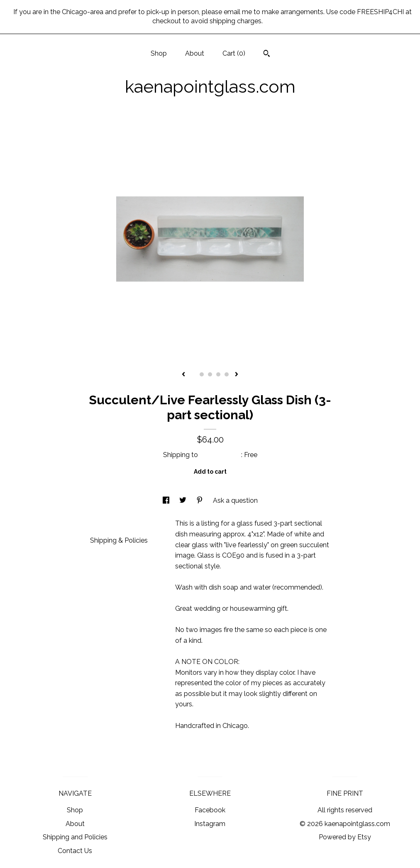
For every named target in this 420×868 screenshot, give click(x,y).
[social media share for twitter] (184, 500)
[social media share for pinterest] (200, 500)
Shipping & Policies (119, 540)
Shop (159, 53)
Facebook (210, 810)
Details (104, 523)
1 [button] (193, 374)
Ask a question (235, 500)
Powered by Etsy (345, 837)
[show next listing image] (237, 375)
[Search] (267, 54)
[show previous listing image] (183, 375)
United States (220, 455)
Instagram (210, 824)
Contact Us (75, 851)
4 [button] (218, 374)
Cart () (234, 53)
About (195, 53)
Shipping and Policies (75, 837)
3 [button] (210, 374)
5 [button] (227, 374)
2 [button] (202, 374)
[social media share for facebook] (167, 500)
